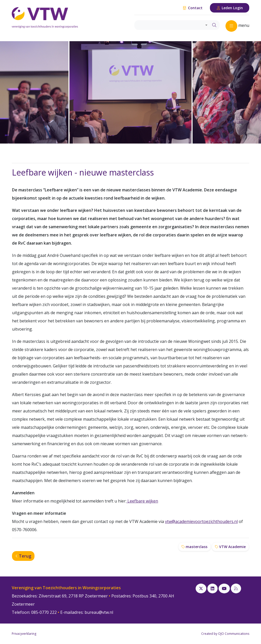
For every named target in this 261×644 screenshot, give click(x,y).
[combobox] (172, 25)
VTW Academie (230, 547)
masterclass (194, 547)
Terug (23, 556)
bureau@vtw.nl (99, 612)
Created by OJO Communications (225, 634)
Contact (192, 8)
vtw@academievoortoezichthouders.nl (201, 521)
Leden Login (230, 8)
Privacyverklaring (24, 634)
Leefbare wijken (142, 501)
